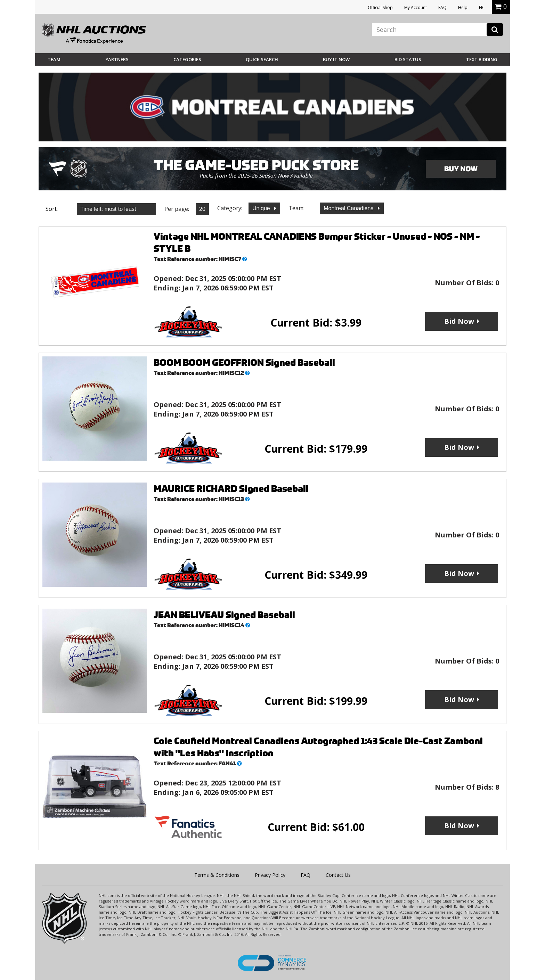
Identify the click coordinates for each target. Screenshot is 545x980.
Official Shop (380, 7)
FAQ (442, 7)
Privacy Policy (270, 875)
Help (463, 7)
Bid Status (408, 59)
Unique (262, 208)
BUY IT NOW (336, 59)
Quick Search (262, 59)
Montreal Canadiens (349, 208)
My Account (416, 7)
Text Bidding (482, 59)
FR (481, 7)
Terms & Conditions (217, 875)
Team (54, 59)
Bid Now (459, 321)
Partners (117, 59)
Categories (187, 59)
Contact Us (338, 875)
